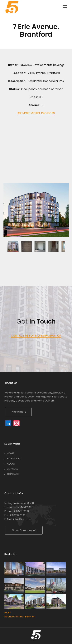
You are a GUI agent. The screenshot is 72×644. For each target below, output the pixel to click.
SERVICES (13, 469)
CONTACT (13, 474)
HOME (11, 453)
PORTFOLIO (14, 459)
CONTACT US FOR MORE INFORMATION (36, 336)
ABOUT (11, 464)
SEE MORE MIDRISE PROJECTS (36, 113)
